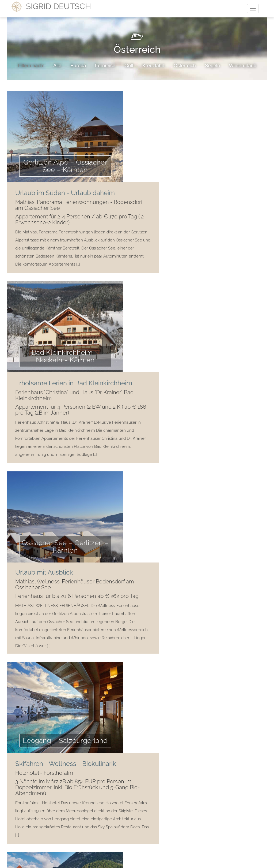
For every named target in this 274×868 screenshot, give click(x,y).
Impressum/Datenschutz (166, 813)
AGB (133, 813)
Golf (129, 66)
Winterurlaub (243, 66)
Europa (78, 66)
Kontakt (113, 813)
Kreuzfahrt (153, 66)
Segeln (212, 66)
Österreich (185, 66)
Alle (57, 66)
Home (93, 813)
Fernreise (105, 66)
